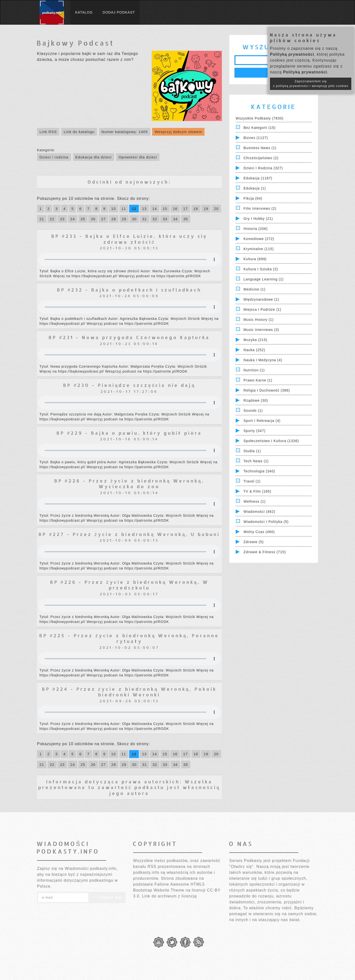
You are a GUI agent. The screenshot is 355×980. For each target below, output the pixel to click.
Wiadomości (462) (259, 512)
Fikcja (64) (253, 198)
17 (186, 209)
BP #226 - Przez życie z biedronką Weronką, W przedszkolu (129, 585)
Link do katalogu (79, 132)
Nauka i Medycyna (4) (263, 360)
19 (206, 209)
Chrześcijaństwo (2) (261, 158)
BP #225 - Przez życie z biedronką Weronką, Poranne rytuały (129, 638)
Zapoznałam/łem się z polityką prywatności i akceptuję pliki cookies (311, 84)
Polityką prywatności (292, 54)
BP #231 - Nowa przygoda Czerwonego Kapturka (129, 337)
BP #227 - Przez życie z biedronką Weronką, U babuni (129, 534)
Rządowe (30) (256, 400)
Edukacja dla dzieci (94, 157)
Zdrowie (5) (254, 542)
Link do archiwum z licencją (169, 896)
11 (124, 209)
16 (175, 209)
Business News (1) (260, 148)
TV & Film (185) (257, 491)
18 (196, 209)
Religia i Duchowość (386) (267, 390)
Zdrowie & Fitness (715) (265, 552)
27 (103, 219)
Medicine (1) (255, 289)
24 (73, 219)
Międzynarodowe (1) (261, 299)
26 (93, 219)
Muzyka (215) (256, 340)
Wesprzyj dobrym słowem (178, 132)
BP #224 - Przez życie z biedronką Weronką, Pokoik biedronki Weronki (129, 692)
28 (114, 219)
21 (42, 219)
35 (186, 219)
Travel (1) (252, 481)
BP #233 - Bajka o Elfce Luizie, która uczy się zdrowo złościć (129, 239)
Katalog (84, 12)
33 (165, 219)
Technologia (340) (259, 471)
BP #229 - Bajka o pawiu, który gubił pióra (129, 433)
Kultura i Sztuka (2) (261, 269)
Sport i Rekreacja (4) (262, 421)
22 (52, 219)
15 (165, 209)
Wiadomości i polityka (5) (266, 522)
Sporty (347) (255, 431)
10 (114, 209)
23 (62, 219)
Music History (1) (259, 320)
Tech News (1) (256, 461)
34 (175, 219)
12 (134, 209)
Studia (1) (252, 451)
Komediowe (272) (259, 239)
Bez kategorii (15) (260, 128)
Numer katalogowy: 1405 (125, 132)
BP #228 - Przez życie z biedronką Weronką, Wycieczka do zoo (129, 483)
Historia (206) (256, 229)
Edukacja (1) (255, 188)
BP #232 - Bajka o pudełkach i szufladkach (129, 290)
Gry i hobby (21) (258, 219)
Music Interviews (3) (261, 330)
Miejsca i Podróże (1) (262, 309)
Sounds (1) (253, 411)
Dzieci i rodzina (54, 157)
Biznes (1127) (256, 138)
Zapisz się (107, 897)
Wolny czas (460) (259, 532)
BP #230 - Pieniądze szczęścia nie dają (129, 385)
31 (145, 219)
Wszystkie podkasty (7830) (260, 118)
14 (155, 209)
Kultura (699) (255, 259)
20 (216, 209)
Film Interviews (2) (260, 208)
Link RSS (48, 132)
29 (124, 219)
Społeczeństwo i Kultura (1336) (271, 441)
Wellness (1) (255, 501)
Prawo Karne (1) (258, 380)
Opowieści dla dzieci (138, 157)
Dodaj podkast (119, 12)
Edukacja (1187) (258, 178)
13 (144, 209)
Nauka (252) (254, 350)
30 (134, 219)
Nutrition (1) (254, 370)
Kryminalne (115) (259, 249)
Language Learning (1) (264, 279)
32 (155, 219)
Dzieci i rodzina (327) (263, 168)
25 (83, 219)
